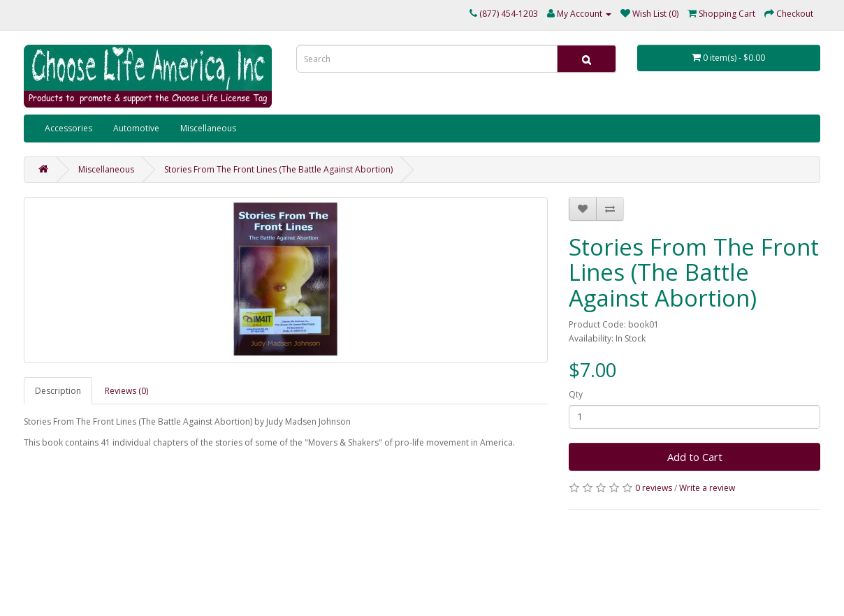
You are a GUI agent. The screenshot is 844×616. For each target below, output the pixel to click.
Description (58, 391)
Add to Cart (695, 457)
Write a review (707, 488)
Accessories (68, 128)
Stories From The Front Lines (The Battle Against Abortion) (278, 169)
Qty (576, 394)
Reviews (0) (126, 391)
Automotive (136, 128)
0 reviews (654, 488)
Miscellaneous (208, 128)
